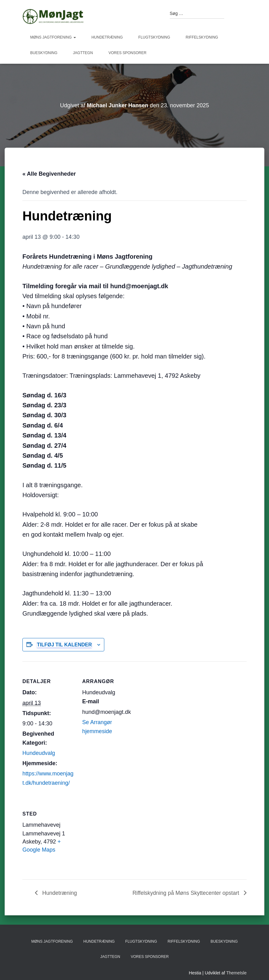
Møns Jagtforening (53, 37)
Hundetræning (107, 37)
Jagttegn (83, 53)
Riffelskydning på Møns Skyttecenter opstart (185, 893)
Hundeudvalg (39, 753)
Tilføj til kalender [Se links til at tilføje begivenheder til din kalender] (64, 645)
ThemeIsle (236, 973)
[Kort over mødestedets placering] (115, 837)
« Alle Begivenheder (49, 174)
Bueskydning (44, 53)
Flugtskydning (154, 37)
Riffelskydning (202, 37)
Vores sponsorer (127, 53)
